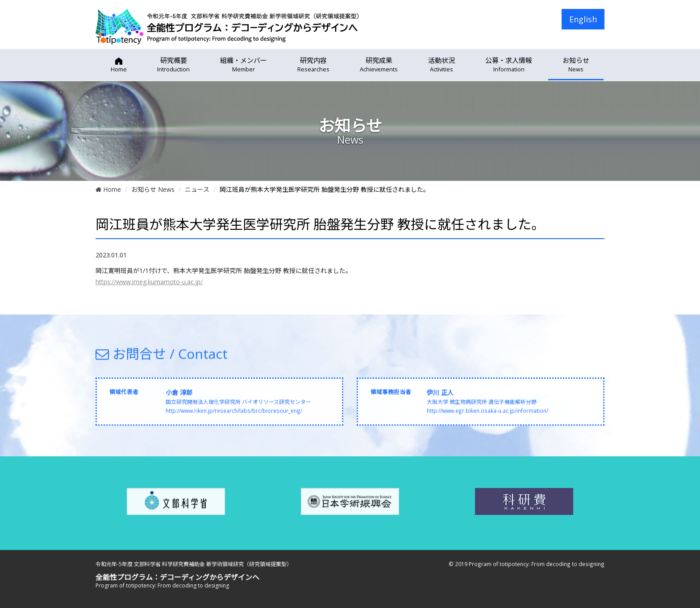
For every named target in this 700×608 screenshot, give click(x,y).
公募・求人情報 (509, 65)
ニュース (197, 189)
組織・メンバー (244, 65)
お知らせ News (153, 189)
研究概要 (173, 65)
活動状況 (442, 65)
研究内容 (313, 65)
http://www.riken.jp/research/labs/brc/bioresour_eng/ (234, 415)
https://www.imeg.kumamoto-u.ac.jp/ (149, 282)
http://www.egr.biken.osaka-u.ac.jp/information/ (487, 415)
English (583, 19)
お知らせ (576, 65)
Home (108, 189)
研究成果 (379, 65)
